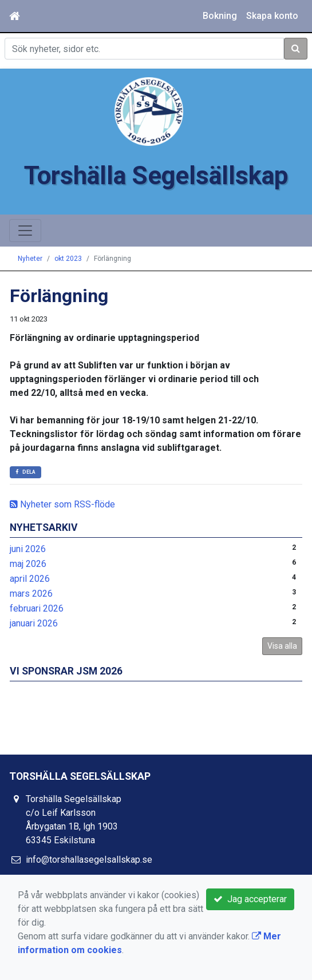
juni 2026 (28, 549)
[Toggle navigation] (25, 231)
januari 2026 (34, 623)
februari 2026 (37, 608)
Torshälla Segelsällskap (156, 176)
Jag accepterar (250, 899)
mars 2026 (31, 594)
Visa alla (282, 646)
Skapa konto (272, 16)
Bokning (220, 16)
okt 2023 (68, 259)
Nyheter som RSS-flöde (62, 504)
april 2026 (30, 579)
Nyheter (30, 259)
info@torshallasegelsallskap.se (89, 860)
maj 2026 (28, 564)
